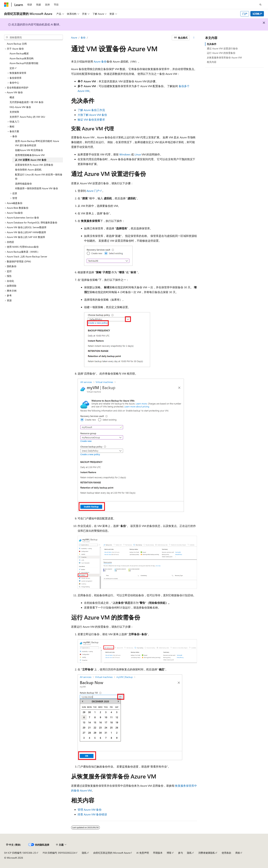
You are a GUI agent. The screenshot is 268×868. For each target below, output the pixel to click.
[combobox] (33, 37)
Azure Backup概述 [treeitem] (19, 53)
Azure (74, 37)
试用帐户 (257, 14)
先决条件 (212, 44)
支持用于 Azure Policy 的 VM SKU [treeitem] (27, 117)
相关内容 (212, 62)
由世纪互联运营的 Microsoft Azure (112, 853)
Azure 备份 (100, 61)
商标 (238, 853)
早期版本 (158, 853)
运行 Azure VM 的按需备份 (221, 53)
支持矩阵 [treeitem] (14, 112)
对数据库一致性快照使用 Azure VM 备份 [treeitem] (36, 188)
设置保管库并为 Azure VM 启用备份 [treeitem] (34, 165)
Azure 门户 (93, 191)
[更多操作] (194, 38)
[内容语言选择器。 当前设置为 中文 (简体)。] (14, 845)
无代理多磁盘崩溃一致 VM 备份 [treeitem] (26, 102)
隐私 (84, 853)
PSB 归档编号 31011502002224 (59, 853)
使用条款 (226, 853)
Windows (125, 154)
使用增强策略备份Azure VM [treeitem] (30, 155)
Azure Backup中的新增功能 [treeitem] (24, 63)
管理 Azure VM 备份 (90, 810)
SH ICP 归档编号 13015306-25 (20, 853)
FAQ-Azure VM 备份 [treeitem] (20, 107)
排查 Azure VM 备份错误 (92, 814)
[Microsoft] (6, 5)
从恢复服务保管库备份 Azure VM (224, 57)
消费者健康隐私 (207, 853)
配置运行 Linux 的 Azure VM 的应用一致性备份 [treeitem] (39, 177)
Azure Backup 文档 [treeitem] (17, 44)
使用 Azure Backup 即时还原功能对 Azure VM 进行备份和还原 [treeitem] (37, 143)
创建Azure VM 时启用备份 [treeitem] (29, 150)
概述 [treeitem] (12, 97)
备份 (83, 37)
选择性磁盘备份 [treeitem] (23, 184)
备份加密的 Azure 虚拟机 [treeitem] (28, 170)
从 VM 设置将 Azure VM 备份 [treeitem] (31, 160)
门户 (245, 14)
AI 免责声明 (143, 853)
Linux (138, 154)
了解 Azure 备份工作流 (91, 110)
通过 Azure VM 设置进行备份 (222, 48)
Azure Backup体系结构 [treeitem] (22, 58)
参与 (180, 853)
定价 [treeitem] (12, 68)
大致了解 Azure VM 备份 (92, 115)
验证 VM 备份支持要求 (91, 119)
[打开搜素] (260, 5)
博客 (169, 853)
